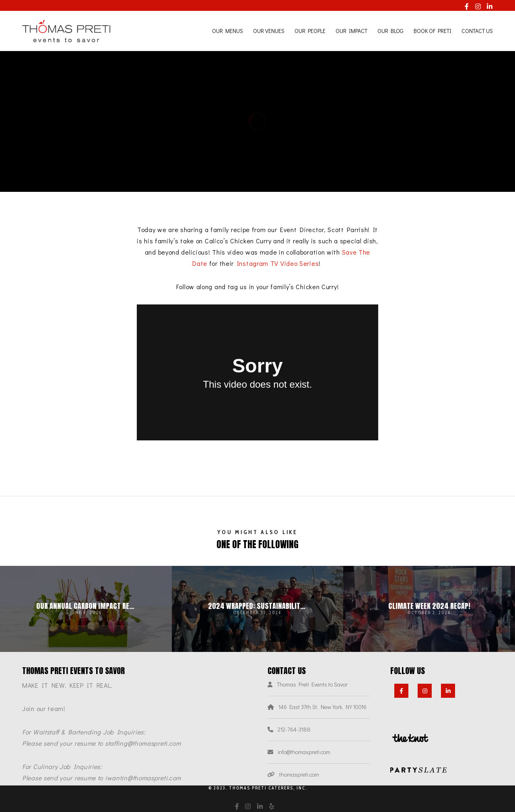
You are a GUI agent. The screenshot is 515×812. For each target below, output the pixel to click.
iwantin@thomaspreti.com (143, 778)
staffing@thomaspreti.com (143, 743)
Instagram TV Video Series (278, 263)
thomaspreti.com (299, 774)
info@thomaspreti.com (304, 752)
